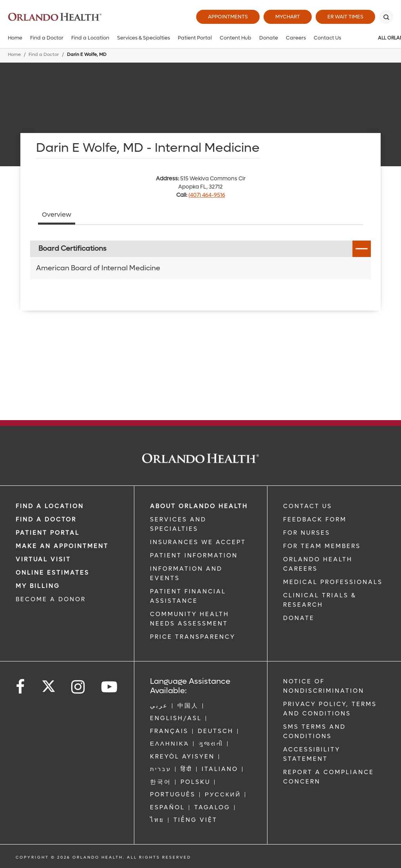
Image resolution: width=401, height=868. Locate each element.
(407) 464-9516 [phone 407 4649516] (207, 195)
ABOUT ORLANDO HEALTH (199, 506)
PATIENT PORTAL (48, 533)
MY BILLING (38, 586)
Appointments (228, 17)
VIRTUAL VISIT (43, 559)
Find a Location (90, 38)
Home (15, 38)
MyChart (288, 17)
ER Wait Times (345, 17)
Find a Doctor (47, 38)
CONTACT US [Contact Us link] (308, 506)
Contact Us (327, 38)
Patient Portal (195, 38)
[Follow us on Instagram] (79, 687)
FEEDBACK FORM (315, 519)
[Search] (386, 17)
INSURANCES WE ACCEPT (198, 542)
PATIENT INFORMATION (194, 555)
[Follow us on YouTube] (110, 687)
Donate (269, 38)
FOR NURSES (307, 533)
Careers (296, 38)
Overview (57, 215)
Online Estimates (52, 573)
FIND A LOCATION (50, 506)
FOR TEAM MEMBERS (322, 546)
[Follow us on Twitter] (49, 684)
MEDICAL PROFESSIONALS (333, 582)
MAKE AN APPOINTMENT (62, 546)
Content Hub (236, 38)
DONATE (299, 618)
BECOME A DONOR (51, 599)
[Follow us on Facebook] (21, 687)
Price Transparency (193, 637)
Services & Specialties (144, 38)
